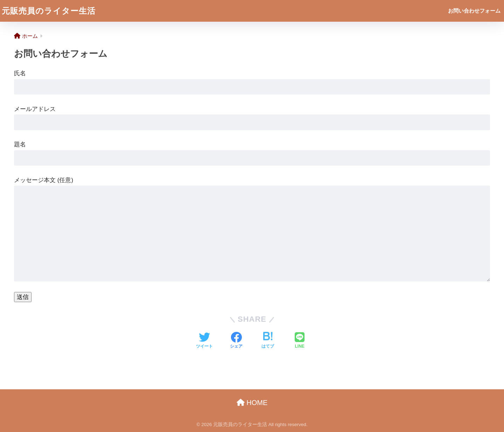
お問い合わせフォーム (474, 11)
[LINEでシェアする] (300, 341)
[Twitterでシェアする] (204, 341)
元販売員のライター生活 (49, 11)
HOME (252, 403)
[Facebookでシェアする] (236, 341)
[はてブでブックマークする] (268, 341)
